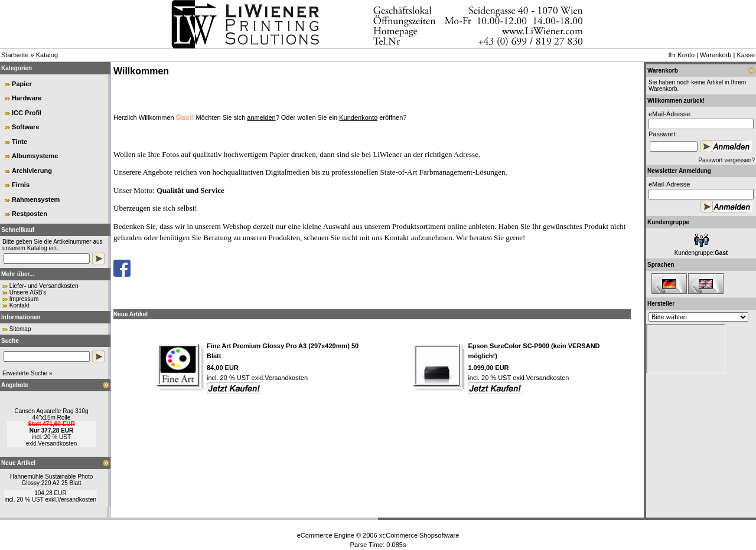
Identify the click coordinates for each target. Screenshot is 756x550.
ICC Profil (27, 113)
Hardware (27, 98)
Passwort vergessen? (726, 160)
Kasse (746, 55)
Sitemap (20, 329)
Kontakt (19, 305)
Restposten (30, 214)
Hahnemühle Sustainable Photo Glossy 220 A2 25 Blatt (52, 480)
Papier (22, 84)
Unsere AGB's (28, 292)
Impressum (24, 299)
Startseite (15, 55)
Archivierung (32, 171)
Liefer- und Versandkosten (44, 286)
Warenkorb (716, 55)
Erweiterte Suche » (27, 373)
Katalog (47, 55)
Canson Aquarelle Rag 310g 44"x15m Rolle (51, 414)
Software (25, 127)
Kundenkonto (358, 117)
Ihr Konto (681, 55)
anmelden (261, 117)
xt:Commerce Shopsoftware (419, 535)
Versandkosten (57, 443)
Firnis (21, 185)
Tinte (19, 142)
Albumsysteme (35, 156)
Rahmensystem (36, 199)
